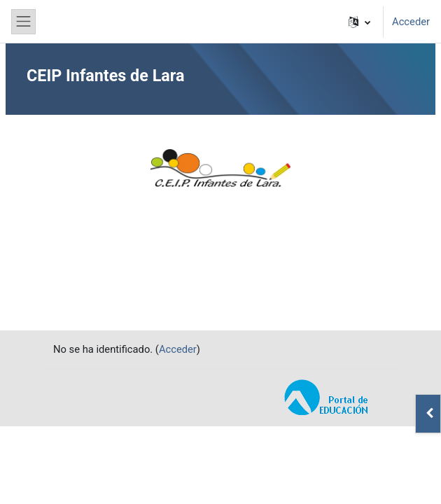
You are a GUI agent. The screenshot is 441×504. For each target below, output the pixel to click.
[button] (359, 22)
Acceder (411, 22)
